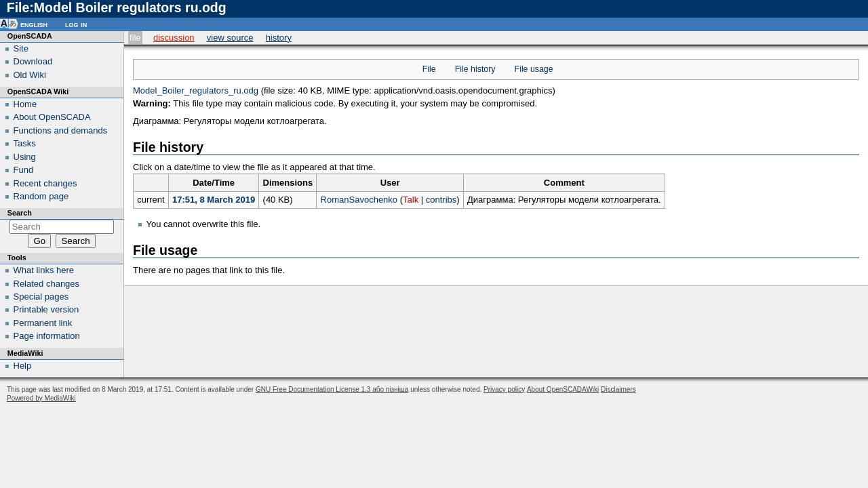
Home (25, 104)
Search (20, 213)
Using (25, 157)
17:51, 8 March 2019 (214, 200)
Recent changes (45, 183)
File (135, 38)
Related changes (47, 284)
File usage (534, 69)
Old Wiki (30, 75)
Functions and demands (61, 130)
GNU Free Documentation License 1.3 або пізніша (332, 389)
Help (23, 366)
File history (475, 69)
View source (230, 38)
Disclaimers (618, 389)
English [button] (34, 24)
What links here (44, 270)
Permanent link (43, 323)
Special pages (41, 297)
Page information (47, 336)
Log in (76, 24)
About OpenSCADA (52, 117)
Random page (41, 196)
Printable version (46, 309)
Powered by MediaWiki (41, 398)
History (279, 38)
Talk (411, 200)
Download (33, 61)
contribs (441, 200)
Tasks (25, 143)
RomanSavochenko (359, 200)
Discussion (174, 38)
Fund (24, 170)
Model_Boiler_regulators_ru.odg (196, 90)
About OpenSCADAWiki (563, 389)
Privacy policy (504, 389)
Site (21, 48)
